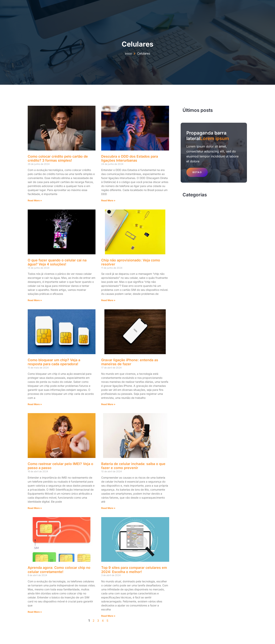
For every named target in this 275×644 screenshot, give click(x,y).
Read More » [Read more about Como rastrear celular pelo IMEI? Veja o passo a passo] (35, 508)
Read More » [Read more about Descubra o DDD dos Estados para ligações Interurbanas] (108, 200)
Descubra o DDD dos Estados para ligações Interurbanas (130, 158)
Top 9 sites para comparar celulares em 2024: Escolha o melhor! (134, 570)
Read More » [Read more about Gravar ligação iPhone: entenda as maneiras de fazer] (108, 404)
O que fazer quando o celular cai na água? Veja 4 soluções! (57, 262)
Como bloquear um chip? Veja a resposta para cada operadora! (54, 362)
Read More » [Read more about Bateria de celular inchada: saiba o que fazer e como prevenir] (108, 508)
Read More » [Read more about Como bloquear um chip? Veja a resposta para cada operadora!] (35, 404)
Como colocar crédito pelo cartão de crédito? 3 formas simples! (58, 158)
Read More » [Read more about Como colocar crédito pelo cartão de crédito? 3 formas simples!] (35, 200)
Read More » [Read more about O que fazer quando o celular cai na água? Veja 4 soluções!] (35, 300)
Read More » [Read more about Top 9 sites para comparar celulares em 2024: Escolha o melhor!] (108, 616)
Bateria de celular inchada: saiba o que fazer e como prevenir (133, 466)
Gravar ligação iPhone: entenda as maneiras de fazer (130, 362)
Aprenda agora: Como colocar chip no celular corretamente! (59, 570)
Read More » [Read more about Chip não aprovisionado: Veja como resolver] (108, 300)
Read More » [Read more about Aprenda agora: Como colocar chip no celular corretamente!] (35, 612)
